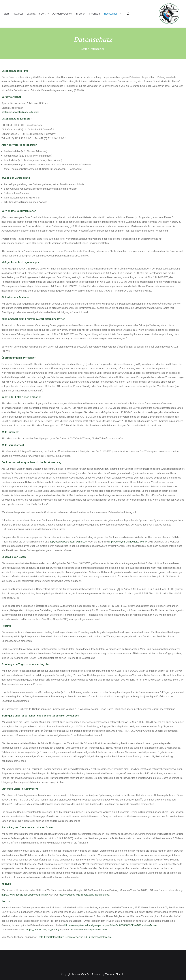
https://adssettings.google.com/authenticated (84, 895)
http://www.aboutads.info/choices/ (69, 542)
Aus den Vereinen (62, 14)
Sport (44, 14)
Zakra (108, 974)
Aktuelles (18, 14)
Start (6, 14)
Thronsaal (95, 14)
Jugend (31, 14)
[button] (47, 14)
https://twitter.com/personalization (89, 930)
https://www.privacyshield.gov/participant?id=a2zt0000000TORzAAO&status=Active (110, 925)
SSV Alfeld (86, 974)
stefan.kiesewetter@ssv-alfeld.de (20, 112)
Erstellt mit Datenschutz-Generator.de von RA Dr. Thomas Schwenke (75, 937)
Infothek (80, 14)
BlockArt (120, 974)
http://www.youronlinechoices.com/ (128, 542)
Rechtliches (112, 14)
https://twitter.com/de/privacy (43, 930)
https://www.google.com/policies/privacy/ (25, 895)
